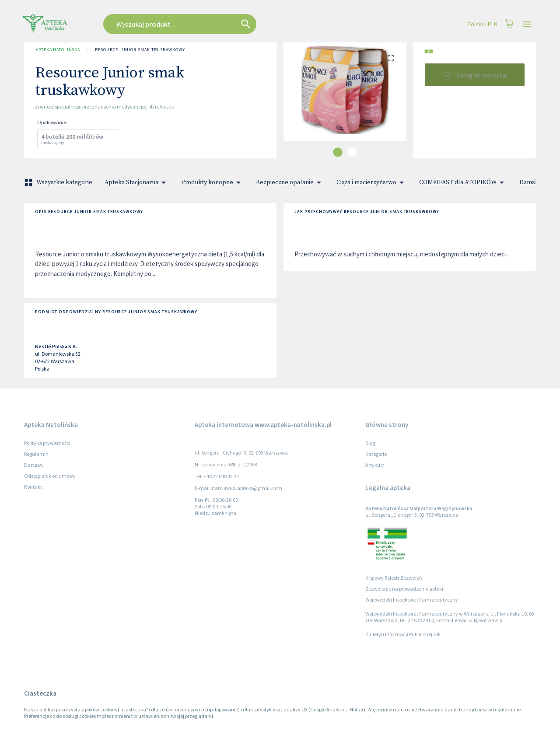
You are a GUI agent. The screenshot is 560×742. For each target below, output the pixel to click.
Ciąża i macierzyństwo (372, 182)
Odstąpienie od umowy (50, 476)
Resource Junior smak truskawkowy (140, 50)
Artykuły (375, 465)
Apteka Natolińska (58, 50)
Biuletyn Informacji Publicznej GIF (403, 634)
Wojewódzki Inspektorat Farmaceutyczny (412, 600)
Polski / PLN (482, 24)
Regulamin (36, 454)
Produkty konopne (212, 182)
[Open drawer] (527, 24)
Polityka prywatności (47, 443)
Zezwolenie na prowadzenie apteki (404, 589)
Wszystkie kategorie (59, 182)
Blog (370, 443)
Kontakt (33, 487)
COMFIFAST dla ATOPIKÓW (463, 182)
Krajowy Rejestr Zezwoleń (394, 578)
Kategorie (376, 454)
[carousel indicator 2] (352, 152)
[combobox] (224, 24)
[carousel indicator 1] (338, 152)
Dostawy (34, 465)
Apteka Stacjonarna (137, 182)
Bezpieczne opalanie (290, 182)
